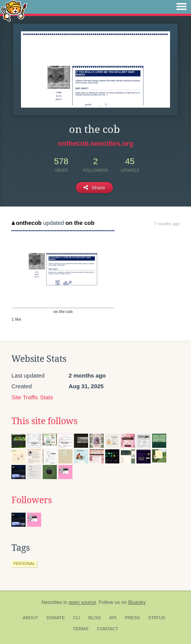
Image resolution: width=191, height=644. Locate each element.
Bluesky (137, 602)
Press (132, 618)
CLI (77, 618)
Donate (56, 618)
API (113, 618)
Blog (95, 618)
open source (82, 602)
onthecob (27, 223)
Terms (81, 629)
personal (24, 563)
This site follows (44, 421)
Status (157, 618)
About (31, 618)
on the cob (80, 223)
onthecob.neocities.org (95, 144)
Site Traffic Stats (32, 397)
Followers (32, 500)
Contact (108, 629)
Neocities (52, 602)
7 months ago (167, 224)
